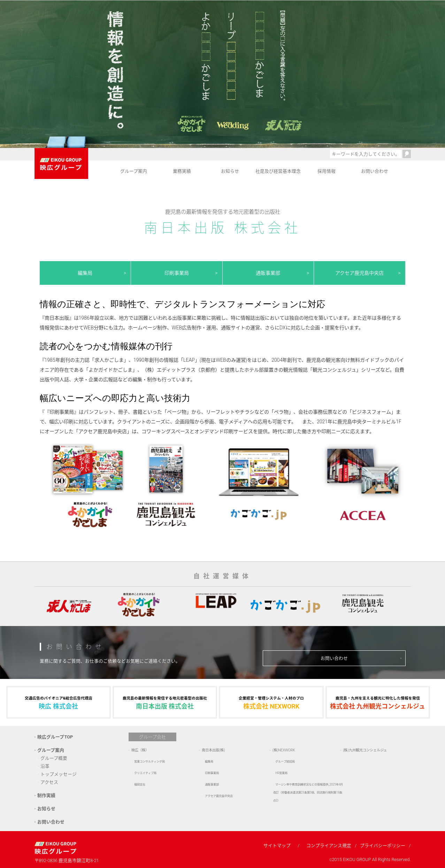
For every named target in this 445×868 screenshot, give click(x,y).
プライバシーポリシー (383, 846)
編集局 (85, 273)
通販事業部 (268, 273)
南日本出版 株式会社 (165, 702)
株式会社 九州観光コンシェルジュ (378, 702)
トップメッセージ (59, 774)
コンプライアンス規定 (329, 846)
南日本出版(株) (213, 750)
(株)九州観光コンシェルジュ (365, 750)
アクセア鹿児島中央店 (359, 273)
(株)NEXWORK (284, 750)
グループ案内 (134, 171)
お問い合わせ (375, 171)
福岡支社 (140, 784)
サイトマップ (277, 846)
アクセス (49, 782)
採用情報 (327, 171)
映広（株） (140, 750)
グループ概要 (54, 758)
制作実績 (46, 795)
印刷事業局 (177, 273)
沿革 (45, 766)
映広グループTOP (55, 737)
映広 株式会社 (59, 702)
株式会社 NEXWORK (271, 702)
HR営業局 (281, 773)
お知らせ (230, 171)
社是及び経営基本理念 (278, 171)
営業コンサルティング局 (149, 761)
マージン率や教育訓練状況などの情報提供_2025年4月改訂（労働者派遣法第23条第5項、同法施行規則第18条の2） (308, 792)
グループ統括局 (285, 761)
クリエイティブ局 (145, 773)
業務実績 (182, 171)
